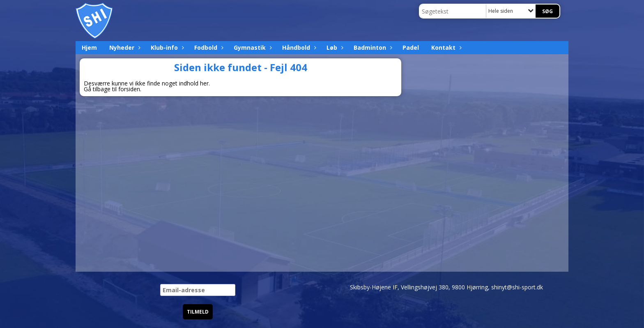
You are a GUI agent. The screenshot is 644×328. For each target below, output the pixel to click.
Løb (334, 47)
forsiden (129, 89)
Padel (411, 47)
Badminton (372, 47)
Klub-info (166, 47)
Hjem (89, 47)
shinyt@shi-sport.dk (517, 287)
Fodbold (208, 47)
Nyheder (124, 47)
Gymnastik (252, 47)
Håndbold (298, 47)
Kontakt (445, 47)
